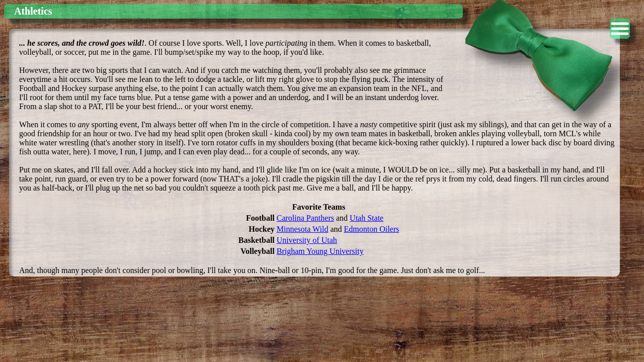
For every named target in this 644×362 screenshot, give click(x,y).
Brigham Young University (320, 251)
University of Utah (307, 240)
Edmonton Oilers (371, 229)
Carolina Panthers (305, 218)
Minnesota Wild (303, 229)
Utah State (367, 218)
